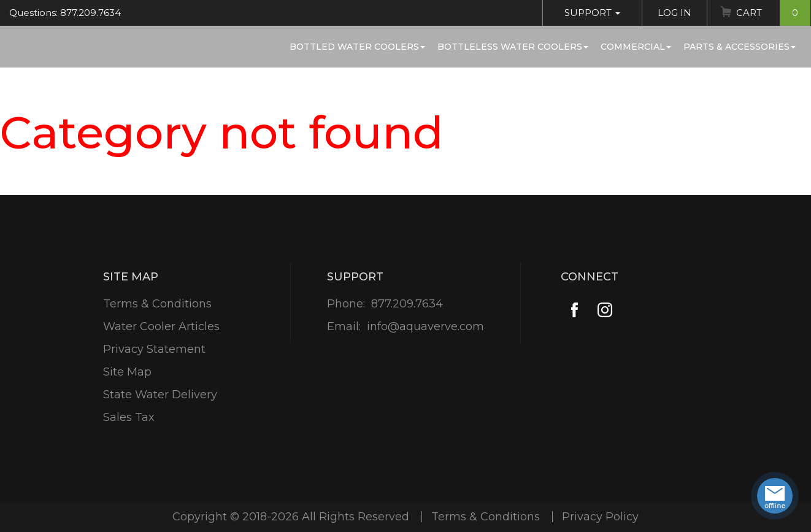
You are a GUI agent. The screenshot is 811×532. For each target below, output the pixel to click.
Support (592, 13)
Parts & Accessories (740, 47)
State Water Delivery (160, 395)
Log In (675, 13)
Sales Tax (129, 417)
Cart (773, 13)
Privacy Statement (154, 349)
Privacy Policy (600, 517)
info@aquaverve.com (425, 326)
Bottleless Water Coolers (513, 47)
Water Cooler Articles (161, 326)
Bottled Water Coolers (357, 47)
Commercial (636, 47)
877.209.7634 (407, 304)
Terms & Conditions (157, 304)
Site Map (127, 372)
